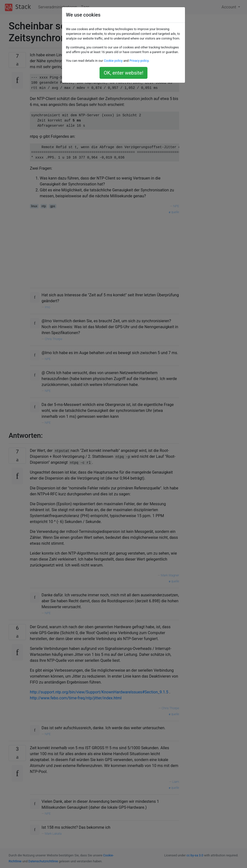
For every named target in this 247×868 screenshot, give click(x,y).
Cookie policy (113, 61)
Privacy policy (139, 61)
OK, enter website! (123, 73)
